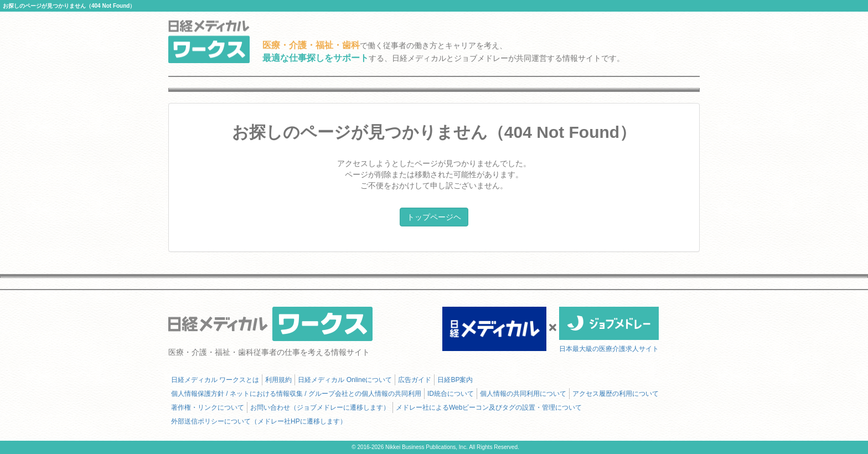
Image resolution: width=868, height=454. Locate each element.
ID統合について (451, 394)
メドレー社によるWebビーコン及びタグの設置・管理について (489, 407)
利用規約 (278, 380)
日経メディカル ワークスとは (215, 380)
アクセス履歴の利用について (616, 394)
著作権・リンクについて (208, 407)
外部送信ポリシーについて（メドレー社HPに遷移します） (259, 421)
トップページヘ (434, 217)
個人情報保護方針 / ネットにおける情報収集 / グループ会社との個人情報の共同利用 (296, 394)
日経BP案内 (455, 380)
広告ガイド (415, 380)
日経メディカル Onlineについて (345, 380)
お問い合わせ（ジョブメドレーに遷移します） (320, 407)
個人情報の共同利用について (523, 394)
